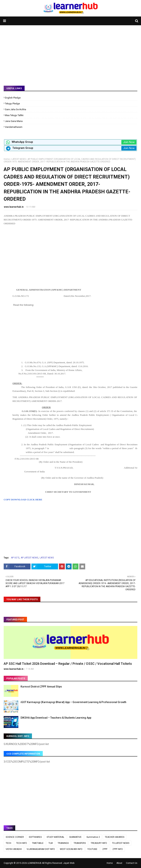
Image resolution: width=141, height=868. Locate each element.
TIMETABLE (38, 843)
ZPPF (105, 849)
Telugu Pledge (12, 104)
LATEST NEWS (19, 159)
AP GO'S (15, 558)
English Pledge (13, 98)
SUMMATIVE (75, 837)
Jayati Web (69, 863)
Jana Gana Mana (14, 121)
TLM (51, 843)
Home (7, 159)
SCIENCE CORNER (15, 837)
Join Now (129, 142)
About (119, 863)
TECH (8, 843)
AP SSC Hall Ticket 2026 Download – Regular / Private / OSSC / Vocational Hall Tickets (68, 664)
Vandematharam (14, 127)
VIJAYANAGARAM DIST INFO (41, 849)
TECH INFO (22, 843)
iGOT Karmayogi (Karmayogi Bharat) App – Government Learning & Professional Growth (73, 702)
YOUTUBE (92, 849)
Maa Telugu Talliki (14, 115)
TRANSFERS (80, 843)
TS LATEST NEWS (121, 843)
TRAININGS (63, 843)
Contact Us (132, 863)
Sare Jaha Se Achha (16, 109)
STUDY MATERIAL (55, 837)
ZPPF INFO (118, 849)
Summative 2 (93, 837)
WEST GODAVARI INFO (71, 849)
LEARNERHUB (35, 863)
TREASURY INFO (99, 843)
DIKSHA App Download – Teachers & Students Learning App (56, 718)
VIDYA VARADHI (14, 849)
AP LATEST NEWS (29, 558)
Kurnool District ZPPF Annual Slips (41, 687)
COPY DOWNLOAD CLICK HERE (23, 500)
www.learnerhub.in (14, 207)
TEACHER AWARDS (115, 837)
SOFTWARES (35, 837)
